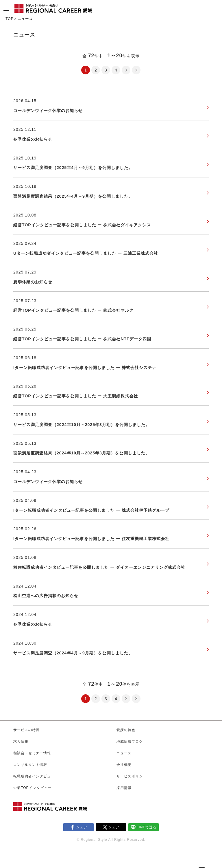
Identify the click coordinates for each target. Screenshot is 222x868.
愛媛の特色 (126, 730)
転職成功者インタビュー (34, 776)
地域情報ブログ (130, 742)
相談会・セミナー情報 (32, 753)
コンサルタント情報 (30, 765)
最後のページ (136, 70)
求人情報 (21, 742)
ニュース (124, 753)
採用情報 (124, 788)
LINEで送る (147, 827)
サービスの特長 (26, 730)
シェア (82, 827)
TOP (9, 19)
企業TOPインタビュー (32, 788)
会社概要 (124, 765)
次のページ (126, 70)
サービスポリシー (132, 776)
